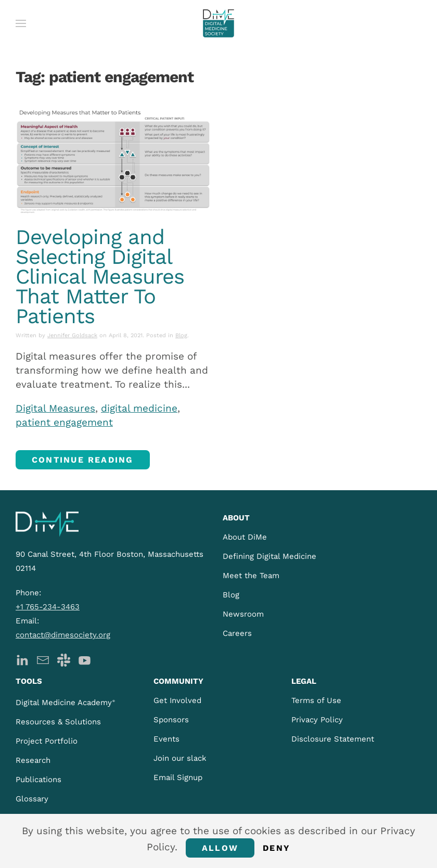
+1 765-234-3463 (48, 607)
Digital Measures (55, 408)
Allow (220, 848)
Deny (277, 848)
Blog (181, 335)
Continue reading (83, 460)
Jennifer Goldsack (72, 335)
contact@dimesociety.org (63, 635)
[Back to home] (219, 23)
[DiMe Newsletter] (43, 659)
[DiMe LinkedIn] (22, 659)
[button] (21, 23)
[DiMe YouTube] (85, 659)
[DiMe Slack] (64, 659)
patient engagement (64, 422)
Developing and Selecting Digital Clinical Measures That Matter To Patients (100, 277)
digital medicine (139, 408)
